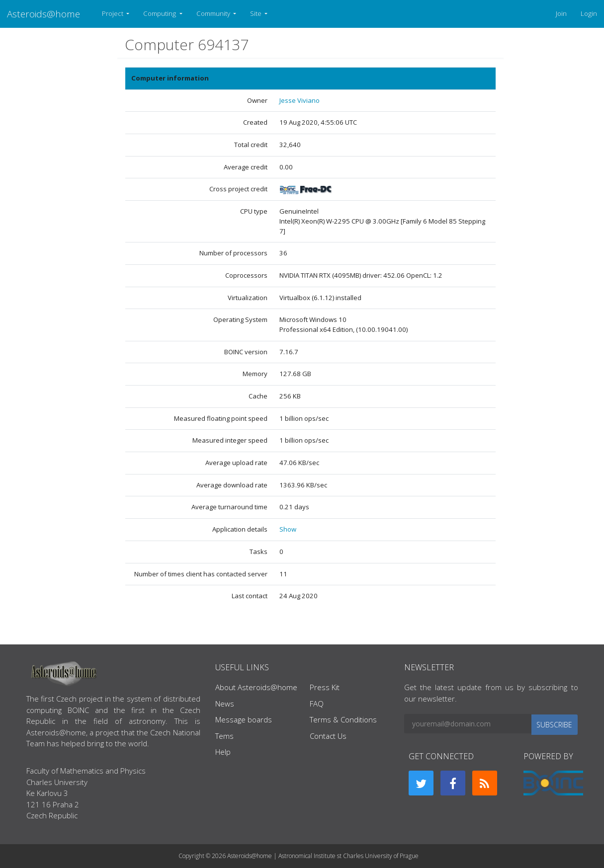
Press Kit (325, 687)
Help (223, 752)
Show (288, 529)
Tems (224, 736)
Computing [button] (160, 13)
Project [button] (113, 13)
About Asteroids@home (256, 687)
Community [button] (214, 13)
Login (589, 13)
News (225, 704)
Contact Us (328, 736)
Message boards (244, 719)
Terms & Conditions (343, 719)
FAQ (317, 704)
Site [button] (257, 13)
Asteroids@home (43, 14)
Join (561, 13)
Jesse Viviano (300, 100)
